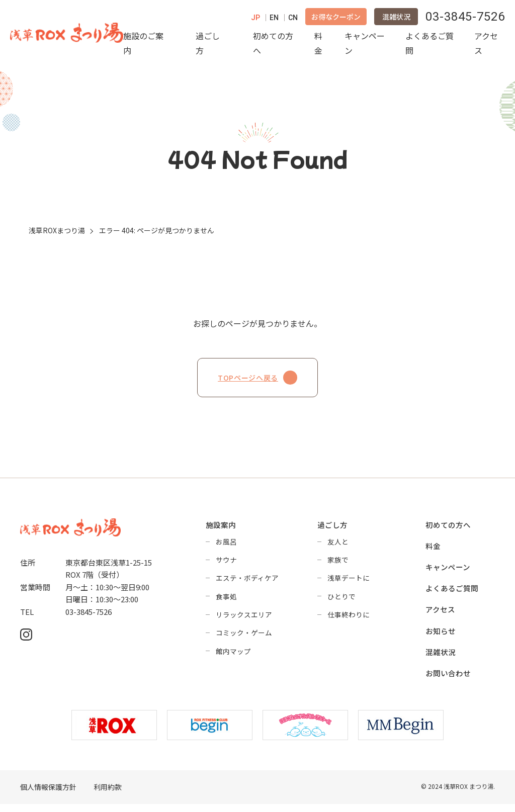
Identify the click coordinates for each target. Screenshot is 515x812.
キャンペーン (365, 46)
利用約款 (108, 795)
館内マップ (233, 658)
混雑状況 (396, 19)
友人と (338, 547)
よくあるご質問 (430, 46)
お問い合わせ (448, 681)
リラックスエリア (244, 621)
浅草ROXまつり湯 (57, 235)
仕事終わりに (349, 621)
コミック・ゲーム (244, 640)
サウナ (226, 565)
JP (255, 20)
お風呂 (226, 547)
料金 (318, 46)
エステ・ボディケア (247, 584)
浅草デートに (349, 584)
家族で (338, 565)
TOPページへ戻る (257, 382)
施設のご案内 (143, 46)
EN (274, 20)
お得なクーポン (336, 19)
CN (293, 20)
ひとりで (341, 602)
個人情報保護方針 (48, 795)
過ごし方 (208, 46)
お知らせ (441, 638)
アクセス (486, 46)
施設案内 (221, 530)
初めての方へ (273, 46)
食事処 (226, 602)
